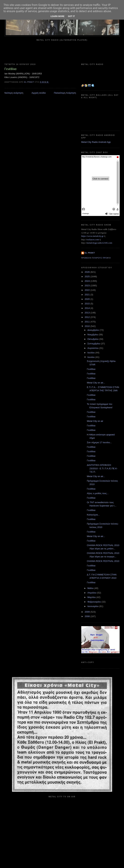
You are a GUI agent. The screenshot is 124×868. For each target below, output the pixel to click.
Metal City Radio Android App (96, 142)
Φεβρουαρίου (94, 602)
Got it (71, 16)
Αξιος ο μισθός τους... (98, 493)
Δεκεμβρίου (93, 330)
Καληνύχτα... (93, 515)
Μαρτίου (92, 597)
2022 (88, 290)
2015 (88, 304)
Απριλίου (92, 593)
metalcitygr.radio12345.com (99, 243)
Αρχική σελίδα (39, 93)
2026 (88, 272)
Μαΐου (91, 588)
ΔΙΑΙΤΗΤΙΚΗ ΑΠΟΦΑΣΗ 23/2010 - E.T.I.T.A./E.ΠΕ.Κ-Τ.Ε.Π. (102, 468)
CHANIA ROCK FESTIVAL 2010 (103, 561)
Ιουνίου (91, 357)
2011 (88, 322)
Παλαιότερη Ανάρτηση (65, 93)
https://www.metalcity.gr (92, 236)
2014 (88, 308)
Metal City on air (95, 421)
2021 (88, 295)
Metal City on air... (96, 383)
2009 (88, 612)
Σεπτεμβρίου (94, 344)
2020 (88, 299)
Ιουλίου (91, 353)
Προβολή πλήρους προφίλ (96, 258)
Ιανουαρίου (93, 606)
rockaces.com (93, 239)
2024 (88, 281)
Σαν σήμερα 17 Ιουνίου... (99, 442)
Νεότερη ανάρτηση (14, 93)
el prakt (90, 253)
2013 (88, 313)
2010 (88, 326)
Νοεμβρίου (93, 335)
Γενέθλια (91, 369)
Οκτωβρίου (93, 339)
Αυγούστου (93, 348)
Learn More (58, 16)
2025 (88, 277)
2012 (88, 317)
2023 (88, 286)
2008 (88, 616)
